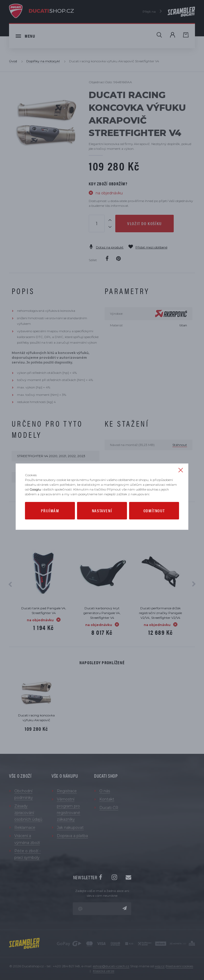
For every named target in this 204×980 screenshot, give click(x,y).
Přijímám (50, 511)
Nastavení (102, 511)
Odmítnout (154, 511)
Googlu (35, 489)
